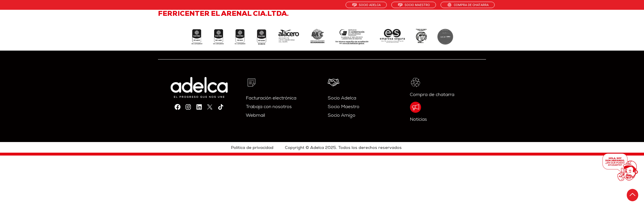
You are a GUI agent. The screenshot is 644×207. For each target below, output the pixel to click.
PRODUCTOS (345, 21)
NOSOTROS (306, 21)
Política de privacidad (252, 148)
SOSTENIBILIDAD (389, 21)
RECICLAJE (432, 21)
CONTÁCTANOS (473, 21)
